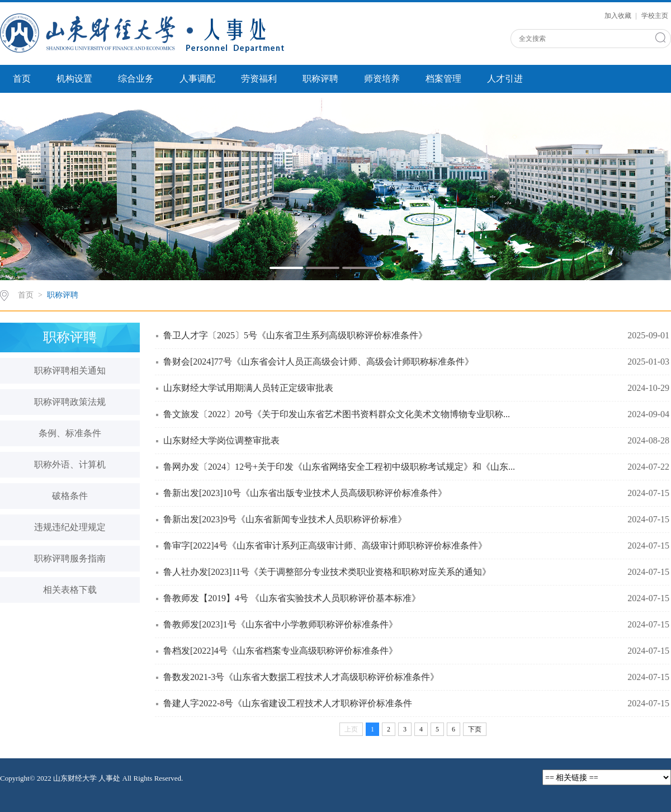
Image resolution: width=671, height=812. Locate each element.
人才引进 (505, 79)
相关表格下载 (70, 590)
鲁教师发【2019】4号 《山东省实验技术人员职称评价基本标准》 (292, 598)
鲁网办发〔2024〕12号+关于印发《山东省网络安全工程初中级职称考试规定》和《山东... (339, 467)
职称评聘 (320, 79)
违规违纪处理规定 (70, 527)
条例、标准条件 (70, 433)
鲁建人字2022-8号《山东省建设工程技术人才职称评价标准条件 (288, 703)
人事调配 (197, 79)
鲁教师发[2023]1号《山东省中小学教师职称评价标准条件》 (280, 624)
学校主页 (655, 16)
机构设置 (74, 79)
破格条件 (70, 496)
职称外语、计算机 (70, 464)
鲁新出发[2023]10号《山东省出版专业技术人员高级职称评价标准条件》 (305, 493)
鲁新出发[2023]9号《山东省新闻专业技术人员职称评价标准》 (285, 519)
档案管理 (443, 79)
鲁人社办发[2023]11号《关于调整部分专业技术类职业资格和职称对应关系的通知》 (327, 572)
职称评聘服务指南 (70, 558)
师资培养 (382, 79)
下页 (475, 729)
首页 (22, 79)
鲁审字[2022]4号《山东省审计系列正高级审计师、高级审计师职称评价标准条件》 (325, 546)
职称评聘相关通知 (70, 370)
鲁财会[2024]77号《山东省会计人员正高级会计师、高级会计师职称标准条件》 (318, 362)
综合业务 (136, 79)
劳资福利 (259, 79)
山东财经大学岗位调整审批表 (221, 440)
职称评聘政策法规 (70, 402)
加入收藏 (619, 16)
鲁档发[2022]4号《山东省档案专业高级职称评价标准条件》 (280, 651)
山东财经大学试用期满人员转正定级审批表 (248, 388)
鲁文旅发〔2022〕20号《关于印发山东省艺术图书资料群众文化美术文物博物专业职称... (337, 414)
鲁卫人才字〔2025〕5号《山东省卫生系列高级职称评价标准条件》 (295, 335)
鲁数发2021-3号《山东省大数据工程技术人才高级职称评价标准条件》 (301, 677)
